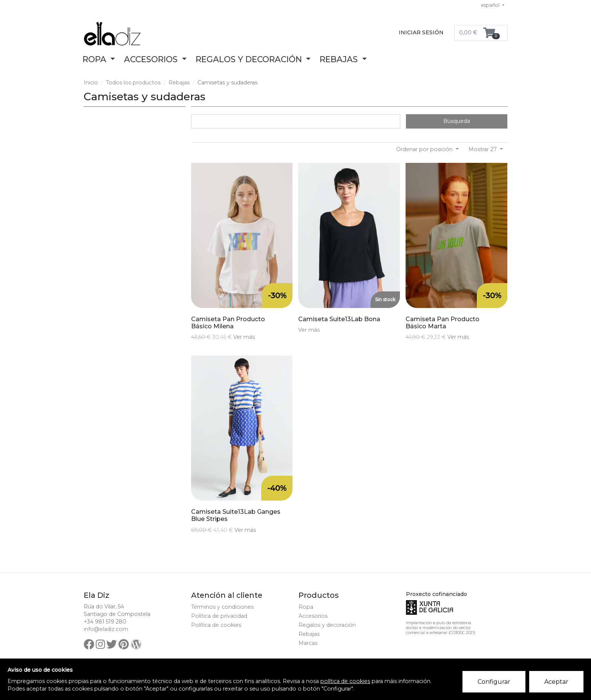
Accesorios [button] (152, 59)
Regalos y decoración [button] (250, 59)
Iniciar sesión (421, 32)
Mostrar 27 (483, 149)
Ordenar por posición (425, 149)
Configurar (494, 682)
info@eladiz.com (106, 629)
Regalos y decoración (327, 625)
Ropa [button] (96, 59)
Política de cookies (216, 625)
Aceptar (556, 682)
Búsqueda (457, 121)
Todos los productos (133, 83)
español (491, 5)
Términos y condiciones (222, 607)
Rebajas (179, 83)
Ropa (306, 607)
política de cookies (345, 681)
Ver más (244, 337)
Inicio (91, 83)
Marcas (308, 643)
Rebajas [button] (340, 59)
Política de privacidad (219, 616)
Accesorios (313, 616)
